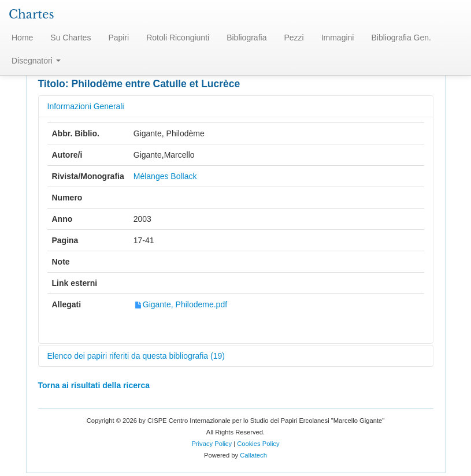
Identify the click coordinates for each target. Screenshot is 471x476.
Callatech (253, 455)
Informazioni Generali (86, 106)
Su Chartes (71, 38)
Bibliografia (246, 38)
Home (22, 38)
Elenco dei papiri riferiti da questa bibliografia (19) (136, 356)
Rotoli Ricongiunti (178, 38)
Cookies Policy (258, 444)
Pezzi (294, 38)
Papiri (118, 38)
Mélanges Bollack (165, 176)
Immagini (338, 38)
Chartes (31, 14)
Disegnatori (36, 61)
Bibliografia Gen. (401, 38)
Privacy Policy (212, 444)
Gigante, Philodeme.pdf (180, 304)
